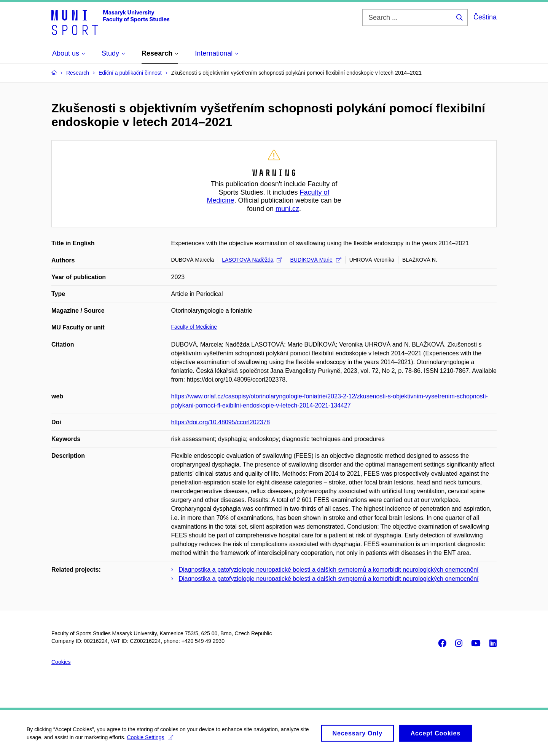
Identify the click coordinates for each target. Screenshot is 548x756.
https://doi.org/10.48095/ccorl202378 (221, 422)
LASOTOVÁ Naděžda (252, 260)
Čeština (485, 17)
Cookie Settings (150, 740)
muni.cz (287, 209)
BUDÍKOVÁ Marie (315, 260)
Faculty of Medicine (194, 327)
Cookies (61, 662)
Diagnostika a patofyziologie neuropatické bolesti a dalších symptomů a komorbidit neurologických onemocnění (329, 570)
